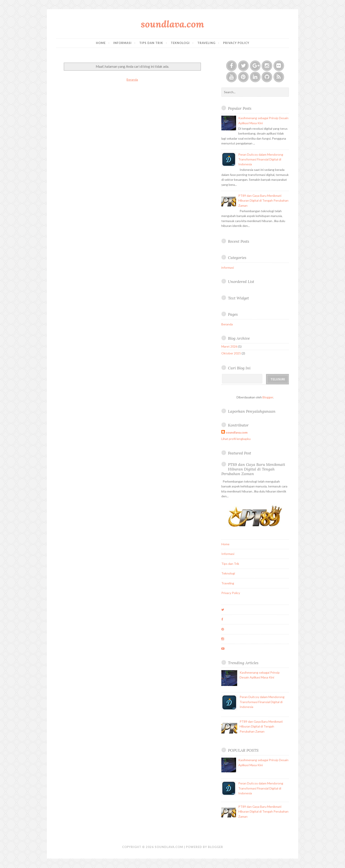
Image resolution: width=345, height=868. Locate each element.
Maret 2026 (229, 346)
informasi (228, 267)
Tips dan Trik (151, 43)
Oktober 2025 (231, 353)
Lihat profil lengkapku (236, 439)
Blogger (268, 397)
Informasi (122, 43)
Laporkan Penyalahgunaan (252, 411)
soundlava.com (172, 24)
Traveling (206, 43)
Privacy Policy (236, 43)
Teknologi (180, 43)
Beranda (132, 79)
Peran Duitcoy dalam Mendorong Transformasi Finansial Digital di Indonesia (261, 159)
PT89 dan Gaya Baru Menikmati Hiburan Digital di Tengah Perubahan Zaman (263, 201)
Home (101, 43)
